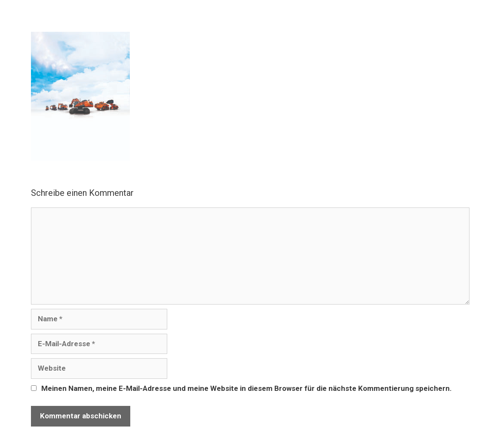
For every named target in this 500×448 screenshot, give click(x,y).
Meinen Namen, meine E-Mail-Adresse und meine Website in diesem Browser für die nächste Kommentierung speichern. (247, 388)
